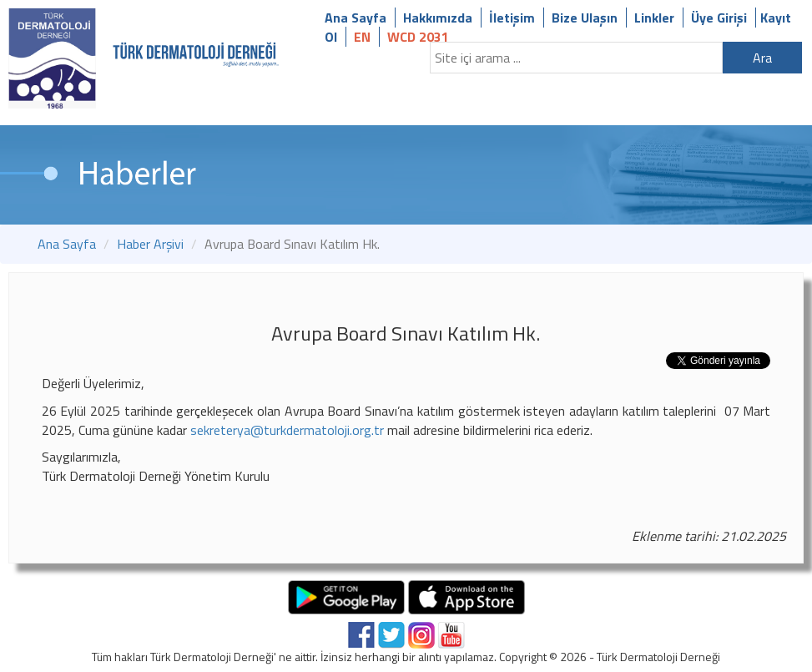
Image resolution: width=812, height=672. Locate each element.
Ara (762, 58)
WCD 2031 (418, 37)
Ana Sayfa (356, 18)
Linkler (654, 18)
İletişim (512, 18)
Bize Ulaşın (585, 18)
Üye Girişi (719, 18)
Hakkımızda (438, 18)
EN (362, 37)
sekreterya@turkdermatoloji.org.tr (287, 430)
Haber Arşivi (150, 244)
